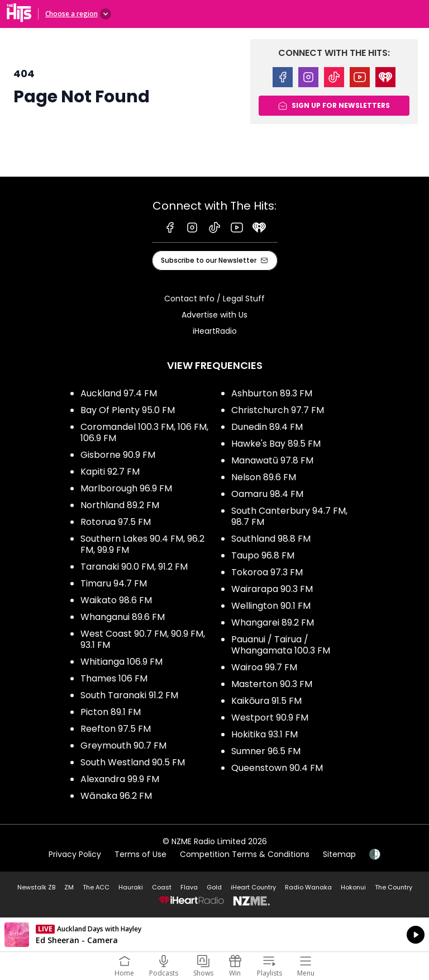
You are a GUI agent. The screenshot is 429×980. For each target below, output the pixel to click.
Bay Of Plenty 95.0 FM (128, 410)
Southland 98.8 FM (271, 539)
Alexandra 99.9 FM (120, 779)
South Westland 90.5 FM (133, 762)
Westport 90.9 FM (270, 718)
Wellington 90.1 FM (271, 606)
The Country (394, 887)
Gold (214, 887)
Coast (162, 887)
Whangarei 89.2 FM (273, 622)
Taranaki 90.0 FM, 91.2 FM (134, 567)
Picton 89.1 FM (111, 712)
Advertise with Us (214, 315)
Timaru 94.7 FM (114, 583)
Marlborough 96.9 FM (126, 488)
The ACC (96, 887)
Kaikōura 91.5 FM (266, 701)
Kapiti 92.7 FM (110, 472)
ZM (69, 887)
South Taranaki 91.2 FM (129, 695)
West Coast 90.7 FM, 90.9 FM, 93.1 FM (143, 639)
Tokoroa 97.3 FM (267, 572)
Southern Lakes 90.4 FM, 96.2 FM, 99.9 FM (142, 544)
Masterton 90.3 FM (272, 684)
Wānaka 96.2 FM (116, 796)
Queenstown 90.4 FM (277, 768)
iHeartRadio (215, 331)
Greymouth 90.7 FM (123, 745)
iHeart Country (253, 887)
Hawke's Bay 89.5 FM (276, 444)
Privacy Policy (75, 854)
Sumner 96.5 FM (266, 751)
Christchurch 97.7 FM (278, 410)
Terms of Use (140, 854)
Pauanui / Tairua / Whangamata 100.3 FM (281, 645)
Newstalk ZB (36, 887)
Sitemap (339, 854)
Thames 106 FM (114, 678)
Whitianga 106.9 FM (121, 662)
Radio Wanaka (308, 887)
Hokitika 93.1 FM (264, 734)
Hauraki (131, 887)
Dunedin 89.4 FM (267, 427)
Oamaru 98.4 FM (267, 494)
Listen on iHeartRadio (214, 935)
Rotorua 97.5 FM (116, 522)
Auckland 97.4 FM (119, 393)
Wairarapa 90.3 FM (272, 589)
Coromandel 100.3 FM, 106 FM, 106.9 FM (144, 432)
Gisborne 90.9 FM (118, 455)
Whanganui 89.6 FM (123, 617)
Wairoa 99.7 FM (264, 667)
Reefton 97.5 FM (116, 729)
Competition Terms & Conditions (245, 854)
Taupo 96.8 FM (263, 555)
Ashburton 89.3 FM (272, 393)
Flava (189, 887)
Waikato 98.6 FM (116, 600)
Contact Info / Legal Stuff (214, 299)
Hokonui (353, 887)
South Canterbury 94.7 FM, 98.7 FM (289, 516)
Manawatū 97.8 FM (272, 460)
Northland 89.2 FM (120, 505)
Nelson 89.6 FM (264, 477)
